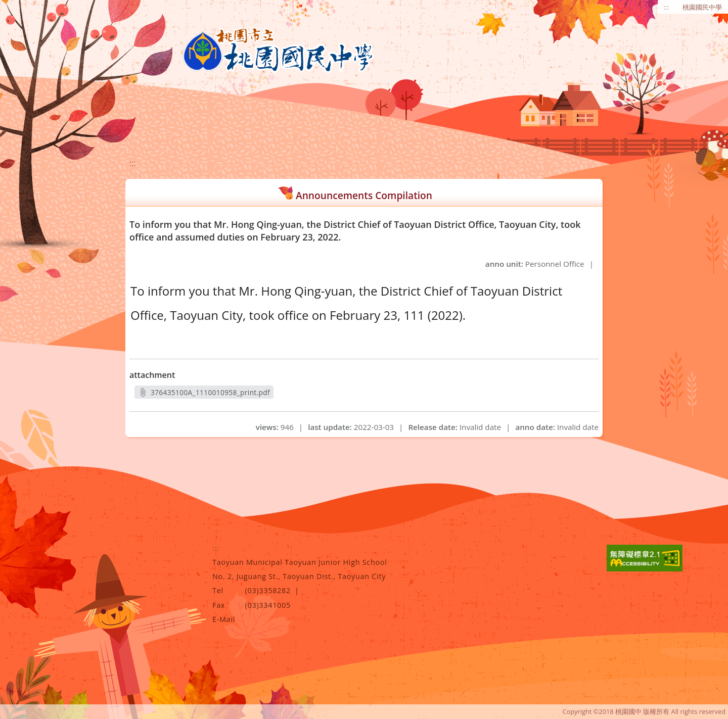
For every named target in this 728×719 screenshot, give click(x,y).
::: (666, 7)
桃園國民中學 (702, 7)
